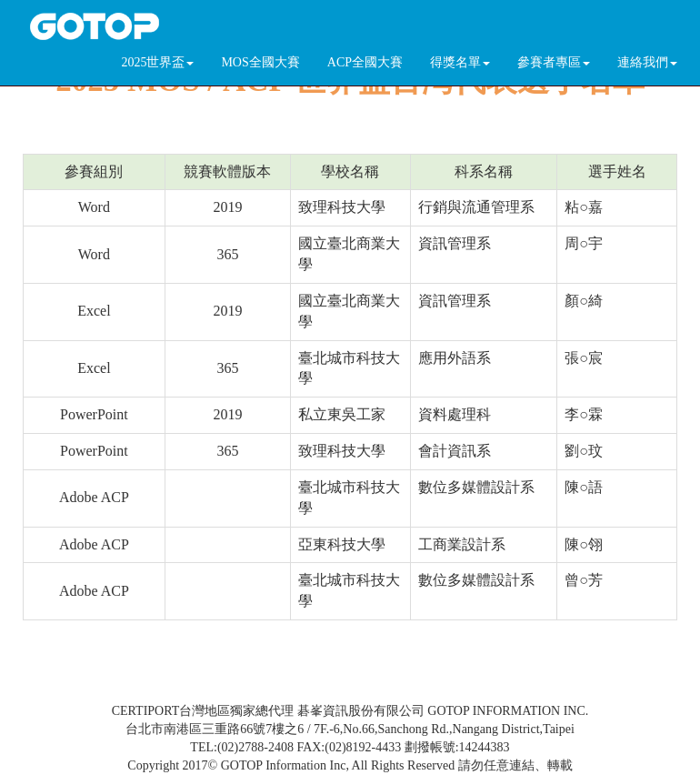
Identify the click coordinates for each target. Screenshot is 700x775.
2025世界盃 (157, 62)
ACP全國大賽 (365, 62)
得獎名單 (460, 62)
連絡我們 (647, 62)
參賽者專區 (554, 62)
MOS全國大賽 (260, 62)
